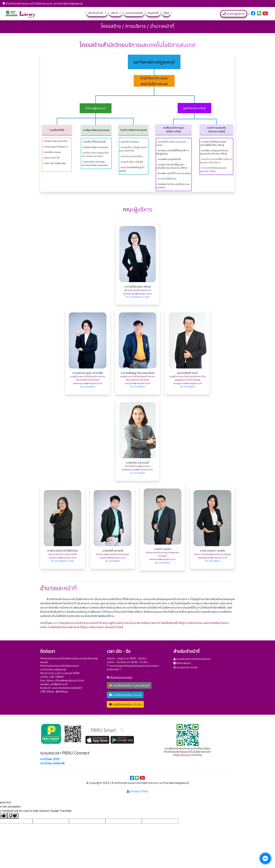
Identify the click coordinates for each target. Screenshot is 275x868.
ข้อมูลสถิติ (153, 13)
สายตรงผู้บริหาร (234, 14)
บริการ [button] (115, 13)
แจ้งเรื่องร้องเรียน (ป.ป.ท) (125, 704)
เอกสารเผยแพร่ (134, 13)
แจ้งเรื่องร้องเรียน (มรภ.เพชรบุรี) (129, 685)
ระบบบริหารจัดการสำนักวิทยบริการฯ (192, 659)
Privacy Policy (138, 791)
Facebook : (46, 688)
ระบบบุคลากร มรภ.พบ (185, 667)
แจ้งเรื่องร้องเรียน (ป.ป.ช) (125, 695)
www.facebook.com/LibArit (67, 688)
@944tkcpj (62, 692)
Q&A (166, 13)
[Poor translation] (13, 816)
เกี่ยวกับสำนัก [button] (96, 13)
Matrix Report (182, 663)
